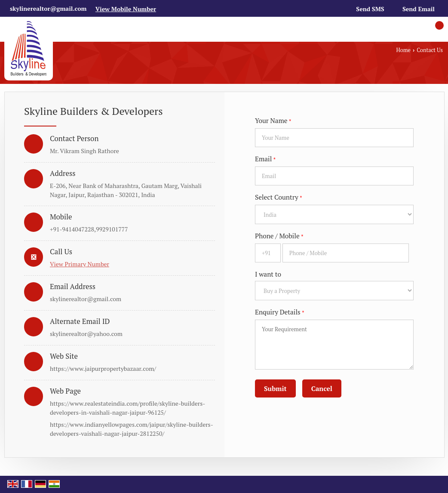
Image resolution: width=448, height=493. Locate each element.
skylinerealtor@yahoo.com (86, 334)
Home (404, 50)
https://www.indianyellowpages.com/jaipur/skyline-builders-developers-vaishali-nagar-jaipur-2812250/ (132, 429)
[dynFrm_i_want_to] (334, 291)
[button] (126, 9)
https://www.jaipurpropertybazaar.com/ (103, 368)
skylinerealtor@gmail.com (48, 8)
